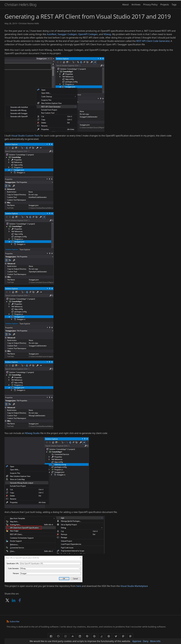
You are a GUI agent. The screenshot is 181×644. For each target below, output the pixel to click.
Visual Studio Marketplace (134, 586)
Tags (174, 5)
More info (155, 641)
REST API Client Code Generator (153, 41)
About (125, 5)
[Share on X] (8, 602)
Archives (136, 5)
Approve (137, 641)
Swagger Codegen (67, 34)
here (79, 586)
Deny (146, 641)
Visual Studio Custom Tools (26, 136)
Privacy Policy (150, 5)
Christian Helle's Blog (20, 5)
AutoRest (52, 34)
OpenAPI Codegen (88, 34)
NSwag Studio (32, 433)
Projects (165, 5)
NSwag (107, 34)
